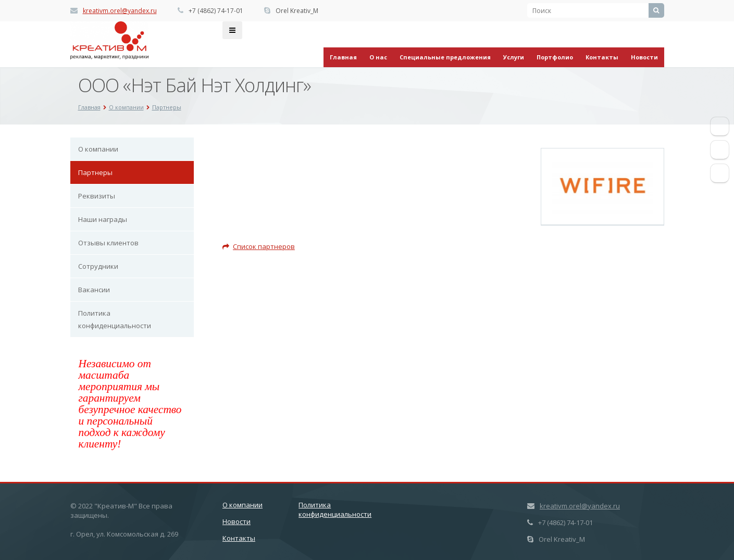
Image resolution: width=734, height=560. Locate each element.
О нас (378, 57)
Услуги (514, 57)
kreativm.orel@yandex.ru (120, 11)
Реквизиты (97, 196)
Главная (343, 57)
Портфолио (555, 57)
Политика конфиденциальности (115, 319)
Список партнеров (259, 246)
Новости (644, 57)
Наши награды (103, 219)
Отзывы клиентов (108, 243)
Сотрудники (98, 266)
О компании (98, 149)
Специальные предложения (445, 57)
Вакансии (94, 290)
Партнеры (95, 172)
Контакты (602, 57)
